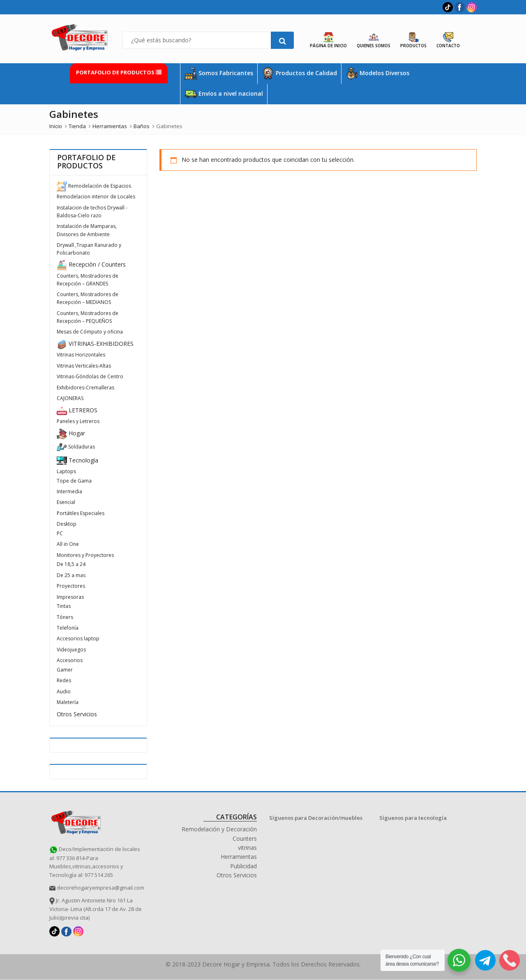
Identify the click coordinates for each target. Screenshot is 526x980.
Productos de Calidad (299, 74)
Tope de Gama (74, 481)
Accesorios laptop (78, 638)
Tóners (65, 617)
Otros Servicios (77, 714)
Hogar (71, 433)
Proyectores (71, 586)
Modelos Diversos (377, 74)
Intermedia (69, 491)
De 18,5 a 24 (71, 564)
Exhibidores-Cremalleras (85, 388)
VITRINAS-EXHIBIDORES (95, 344)
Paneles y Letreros (78, 421)
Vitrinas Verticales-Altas (84, 366)
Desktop (67, 524)
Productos (413, 40)
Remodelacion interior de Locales (96, 197)
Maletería (68, 702)
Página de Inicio (328, 40)
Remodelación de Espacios (94, 186)
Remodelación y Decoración (219, 829)
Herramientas (239, 857)
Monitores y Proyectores (85, 555)
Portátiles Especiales (81, 513)
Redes (64, 680)
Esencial (66, 502)
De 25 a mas (71, 575)
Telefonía (68, 628)
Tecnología (77, 460)
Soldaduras (76, 447)
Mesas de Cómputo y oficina (90, 332)
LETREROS (77, 410)
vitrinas (247, 848)
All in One (68, 544)
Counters (245, 839)
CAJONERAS (70, 398)
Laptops (66, 471)
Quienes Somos (374, 40)
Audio (64, 691)
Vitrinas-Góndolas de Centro (90, 376)
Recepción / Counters (91, 264)
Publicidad (243, 866)
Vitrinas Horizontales (81, 355)
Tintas (64, 606)
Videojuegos (71, 650)
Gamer (65, 670)
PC (60, 533)
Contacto (448, 40)
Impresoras (70, 597)
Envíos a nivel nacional (224, 94)
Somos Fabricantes (219, 74)
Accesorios (70, 660)
